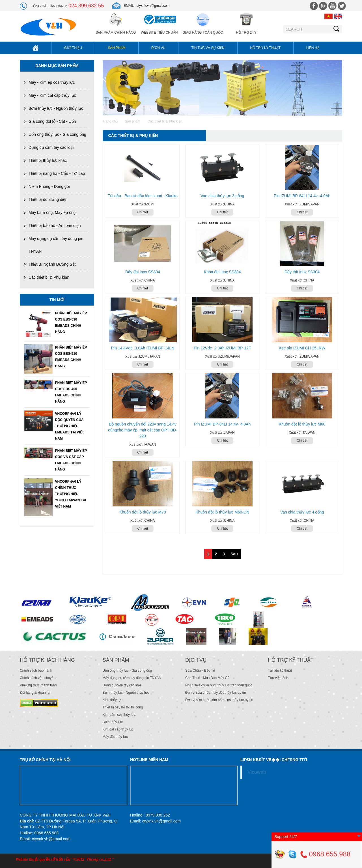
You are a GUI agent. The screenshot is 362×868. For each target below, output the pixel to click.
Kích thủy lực (113, 700)
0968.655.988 (325, 854)
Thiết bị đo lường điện (48, 199)
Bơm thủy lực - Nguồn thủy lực (56, 108)
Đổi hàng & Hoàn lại (35, 693)
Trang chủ (110, 121)
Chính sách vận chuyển (38, 678)
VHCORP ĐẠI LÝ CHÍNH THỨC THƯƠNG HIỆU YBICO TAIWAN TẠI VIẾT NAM (71, 494)
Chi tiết (143, 212)
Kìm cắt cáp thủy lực (118, 729)
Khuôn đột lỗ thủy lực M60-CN (222, 512)
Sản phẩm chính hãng (116, 33)
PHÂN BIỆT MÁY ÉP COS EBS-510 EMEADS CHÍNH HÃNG (71, 357)
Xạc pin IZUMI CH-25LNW (302, 348)
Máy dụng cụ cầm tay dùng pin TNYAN (132, 678)
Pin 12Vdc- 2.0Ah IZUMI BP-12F (222, 348)
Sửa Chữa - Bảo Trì (200, 671)
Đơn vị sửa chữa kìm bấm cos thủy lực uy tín (219, 700)
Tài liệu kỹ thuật (280, 671)
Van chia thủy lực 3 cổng (222, 196)
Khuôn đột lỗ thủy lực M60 (302, 424)
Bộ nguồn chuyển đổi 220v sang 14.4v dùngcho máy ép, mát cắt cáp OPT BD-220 (143, 430)
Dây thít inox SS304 (302, 272)
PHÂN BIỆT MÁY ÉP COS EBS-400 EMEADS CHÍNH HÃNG (71, 392)
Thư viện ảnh (278, 678)
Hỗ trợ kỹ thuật (265, 48)
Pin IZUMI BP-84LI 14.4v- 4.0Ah (302, 196)
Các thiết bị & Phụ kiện (49, 277)
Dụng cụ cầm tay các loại (51, 147)
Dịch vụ (158, 48)
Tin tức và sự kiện (208, 48)
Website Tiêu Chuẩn (159, 33)
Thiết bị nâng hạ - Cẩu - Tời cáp (57, 173)
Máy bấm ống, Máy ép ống (52, 212)
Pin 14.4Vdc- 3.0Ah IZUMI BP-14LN (143, 348)
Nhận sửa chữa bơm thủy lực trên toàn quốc (219, 685)
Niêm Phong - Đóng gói (49, 186)
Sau (234, 554)
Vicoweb (257, 772)
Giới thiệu (73, 48)
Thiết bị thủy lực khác (48, 160)
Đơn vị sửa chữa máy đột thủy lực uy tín (216, 693)
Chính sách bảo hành (36, 671)
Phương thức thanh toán (38, 685)
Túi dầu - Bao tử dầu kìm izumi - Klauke (143, 196)
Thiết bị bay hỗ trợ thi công (123, 707)
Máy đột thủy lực (115, 737)
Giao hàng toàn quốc (203, 33)
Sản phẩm (117, 48)
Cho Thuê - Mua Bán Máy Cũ (207, 678)
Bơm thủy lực (113, 722)
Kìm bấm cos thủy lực (119, 715)
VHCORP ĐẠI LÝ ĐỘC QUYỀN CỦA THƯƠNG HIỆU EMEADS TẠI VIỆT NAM (70, 426)
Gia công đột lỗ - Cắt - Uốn (52, 121)
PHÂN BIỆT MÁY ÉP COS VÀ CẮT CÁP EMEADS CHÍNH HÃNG (71, 460)
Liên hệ (313, 48)
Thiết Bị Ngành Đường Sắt (52, 264)
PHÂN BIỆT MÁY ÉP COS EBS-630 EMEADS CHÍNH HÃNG (71, 323)
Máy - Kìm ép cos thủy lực (52, 82)
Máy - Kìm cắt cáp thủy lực (52, 95)
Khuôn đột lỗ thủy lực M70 (143, 512)
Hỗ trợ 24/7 (246, 33)
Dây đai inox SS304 (143, 272)
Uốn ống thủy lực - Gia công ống (57, 134)
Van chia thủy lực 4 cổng (302, 512)
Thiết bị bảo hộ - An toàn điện (55, 225)
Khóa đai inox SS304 (222, 272)
